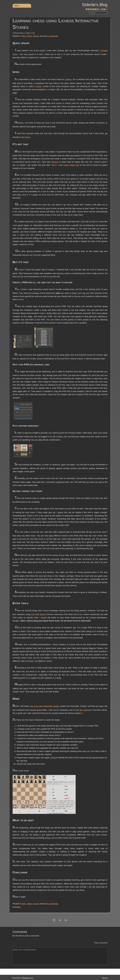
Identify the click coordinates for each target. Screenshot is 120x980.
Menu (17, 6)
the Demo (26, 137)
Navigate (17, 907)
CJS (33, 614)
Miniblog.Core (28, 978)
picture (36, 36)
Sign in (105, 978)
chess (29, 36)
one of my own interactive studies (45, 706)
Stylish (42, 614)
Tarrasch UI (56, 162)
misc (23, 36)
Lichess (68, 79)
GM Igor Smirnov (83, 710)
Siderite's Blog (95, 5)
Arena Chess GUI (71, 165)
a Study (38, 86)
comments (53, 36)
